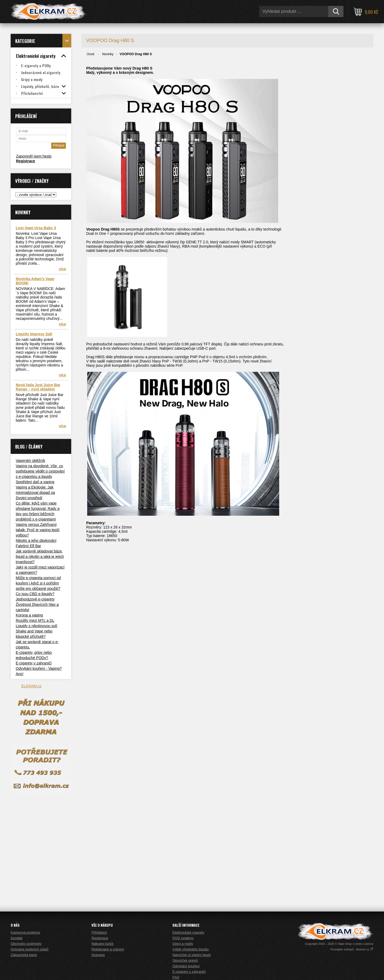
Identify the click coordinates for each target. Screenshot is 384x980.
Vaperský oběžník (30, 461)
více (63, 269)
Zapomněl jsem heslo (34, 156)
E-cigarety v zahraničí (34, 663)
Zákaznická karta (24, 955)
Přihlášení (99, 932)
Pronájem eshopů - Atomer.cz (352, 949)
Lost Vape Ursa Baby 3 (36, 228)
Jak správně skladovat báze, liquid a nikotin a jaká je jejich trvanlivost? (40, 556)
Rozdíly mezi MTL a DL (35, 620)
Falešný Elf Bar (28, 546)
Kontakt (17, 938)
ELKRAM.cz (31, 686)
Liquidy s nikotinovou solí (37, 626)
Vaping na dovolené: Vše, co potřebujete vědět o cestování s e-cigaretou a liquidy (40, 471)
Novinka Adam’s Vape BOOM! (35, 281)
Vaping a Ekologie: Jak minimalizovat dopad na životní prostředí (35, 493)
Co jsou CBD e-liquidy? (35, 594)
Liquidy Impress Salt (34, 334)
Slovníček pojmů (185, 960)
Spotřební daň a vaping (35, 482)
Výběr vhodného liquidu (191, 949)
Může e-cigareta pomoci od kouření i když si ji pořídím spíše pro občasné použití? (38, 583)
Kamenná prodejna (25, 932)
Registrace (26, 161)
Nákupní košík (102, 944)
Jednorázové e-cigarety (35, 599)
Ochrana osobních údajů (30, 949)
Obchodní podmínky (26, 944)
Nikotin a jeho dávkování (36, 541)
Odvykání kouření (186, 966)
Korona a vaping (29, 615)
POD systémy (183, 938)
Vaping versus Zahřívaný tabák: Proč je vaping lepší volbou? (38, 530)
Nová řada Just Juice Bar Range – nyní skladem (38, 387)
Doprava (98, 955)
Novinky (108, 54)
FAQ (176, 977)
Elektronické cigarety (189, 932)
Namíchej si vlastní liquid (192, 955)
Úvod (90, 54)
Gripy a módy (183, 944)
